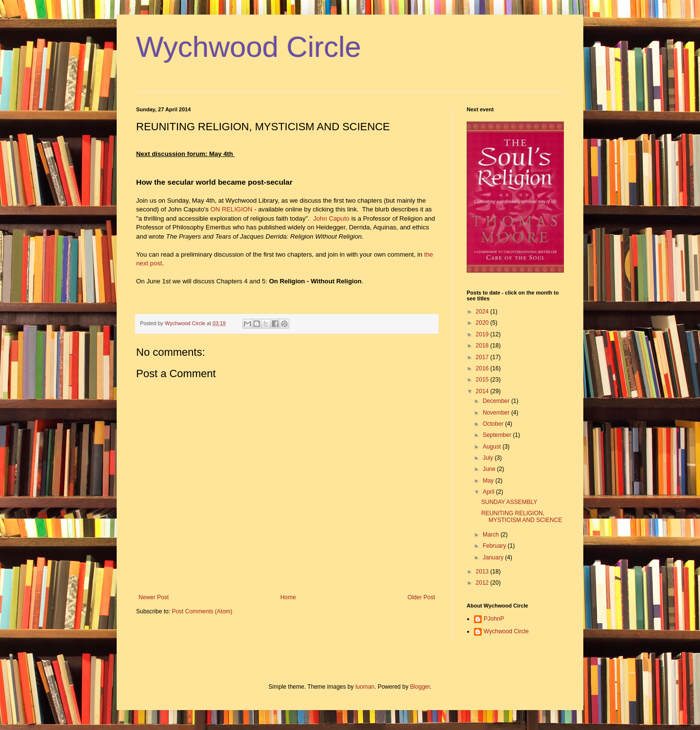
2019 (483, 334)
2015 (483, 380)
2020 (483, 323)
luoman (365, 687)
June (490, 469)
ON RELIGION (231, 209)
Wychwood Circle (249, 47)
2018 (483, 346)
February (495, 546)
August (493, 447)
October (494, 424)
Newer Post (154, 597)
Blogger (420, 687)
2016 (483, 368)
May (489, 481)
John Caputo (331, 218)
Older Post (421, 597)
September (498, 435)
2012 (483, 583)
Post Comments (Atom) (202, 611)
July (489, 458)
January (494, 557)
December (497, 401)
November (497, 413)
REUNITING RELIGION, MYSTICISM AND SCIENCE (522, 517)
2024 (483, 312)
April (489, 492)
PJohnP (494, 619)
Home (288, 597)
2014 (483, 391)
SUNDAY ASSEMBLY (509, 502)
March (492, 535)
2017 (483, 357)
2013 (483, 572)
